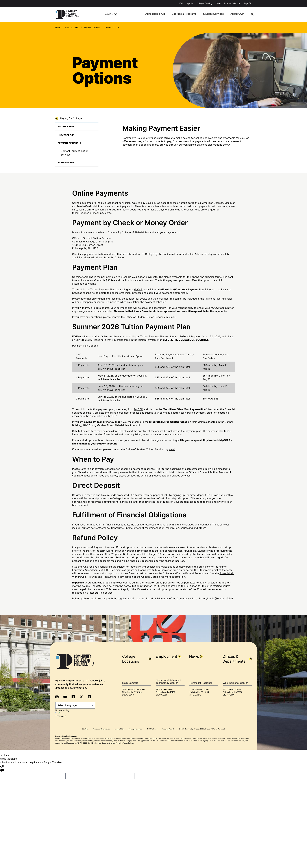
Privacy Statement (135, 729)
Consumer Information (102, 729)
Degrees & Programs (176, 14)
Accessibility (119, 729)
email (172, 317)
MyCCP (248, 3)
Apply (190, 3)
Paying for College (92, 27)
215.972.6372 (195, 695)
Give (218, 3)
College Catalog (204, 3)
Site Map (85, 729)
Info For (93, 14)
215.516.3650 (162, 695)
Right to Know (152, 729)
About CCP (227, 14)
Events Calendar (232, 3)
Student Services (204, 14)
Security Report (168, 729)
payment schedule (105, 469)
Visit (181, 3)
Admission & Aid (148, 14)
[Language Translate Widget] (75, 705)
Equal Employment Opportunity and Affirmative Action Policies (111, 743)
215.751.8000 (128, 695)
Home (58, 27)
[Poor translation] (2, 768)
